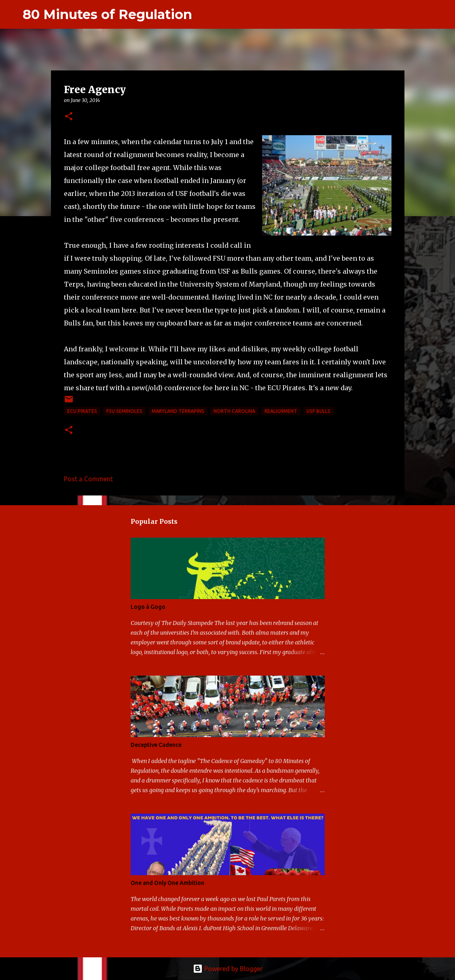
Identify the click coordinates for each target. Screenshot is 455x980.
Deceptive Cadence (156, 745)
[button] (69, 117)
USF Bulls (318, 411)
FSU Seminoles (124, 411)
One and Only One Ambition (167, 883)
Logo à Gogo (148, 607)
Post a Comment (88, 479)
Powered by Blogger (228, 969)
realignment (281, 411)
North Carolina (234, 411)
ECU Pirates (82, 411)
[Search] (203, 15)
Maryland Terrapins (178, 411)
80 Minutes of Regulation (107, 14)
